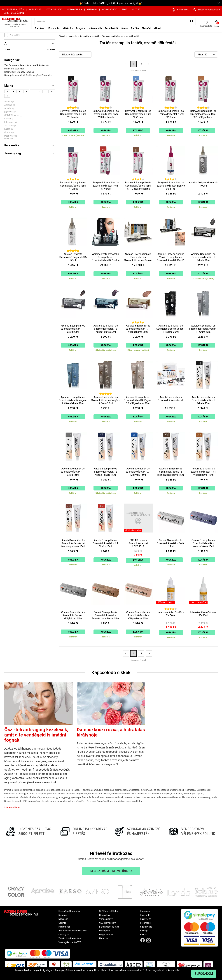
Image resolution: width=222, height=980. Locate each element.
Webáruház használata (70, 938)
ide (178, 970)
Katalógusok (54, 9)
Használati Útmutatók (69, 911)
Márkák (158, 28)
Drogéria (81, 28)
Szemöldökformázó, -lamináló (19, 72)
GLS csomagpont (108, 923)
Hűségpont (105, 931)
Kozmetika (54, 28)
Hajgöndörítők (106, 935)
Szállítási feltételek (109, 911)
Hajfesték (104, 938)
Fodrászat (40, 28)
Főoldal (62, 36)
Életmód (146, 28)
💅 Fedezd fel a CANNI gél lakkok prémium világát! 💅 (111, 3)
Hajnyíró (144, 935)
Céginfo (62, 923)
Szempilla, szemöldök (90, 36)
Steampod (145, 923)
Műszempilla (95, 28)
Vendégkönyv (106, 919)
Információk (64, 927)
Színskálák (105, 915)
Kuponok (92, 9)
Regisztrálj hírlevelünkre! (111, 871)
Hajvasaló (145, 911)
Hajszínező (146, 919)
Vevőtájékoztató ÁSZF (70, 942)
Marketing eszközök (14, 69)
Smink (125, 28)
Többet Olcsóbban (13, 13)
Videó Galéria (74, 9)
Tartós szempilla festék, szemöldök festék (27, 65)
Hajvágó (144, 931)
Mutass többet (12, 808)
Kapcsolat (35, 9)
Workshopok (109, 9)
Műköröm (68, 28)
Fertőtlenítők (112, 28)
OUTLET (136, 9)
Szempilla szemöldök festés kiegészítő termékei (28, 75)
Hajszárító (145, 915)
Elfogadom (204, 974)
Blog (125, 9)
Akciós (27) (15, 35)
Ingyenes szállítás (13, 9)
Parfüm (135, 28)
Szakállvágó (146, 927)
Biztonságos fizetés (109, 927)
